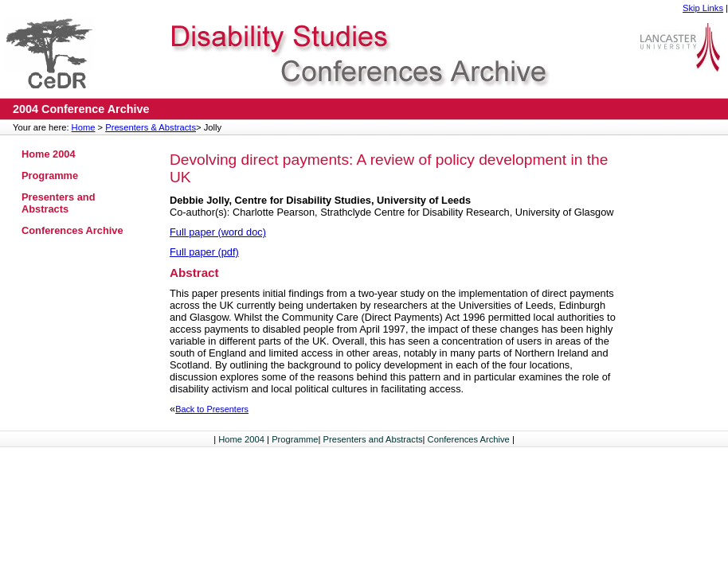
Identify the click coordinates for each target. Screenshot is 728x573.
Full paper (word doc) (218, 232)
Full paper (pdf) (204, 252)
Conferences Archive (72, 230)
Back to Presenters (212, 409)
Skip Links (703, 8)
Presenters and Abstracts (58, 203)
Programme (50, 175)
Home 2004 (49, 154)
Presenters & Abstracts (151, 127)
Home (84, 127)
